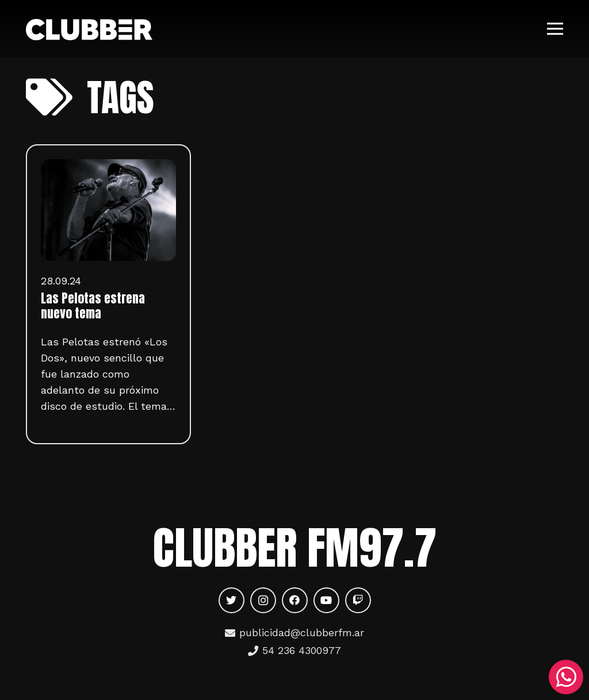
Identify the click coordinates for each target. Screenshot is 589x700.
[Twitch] (358, 600)
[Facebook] (295, 600)
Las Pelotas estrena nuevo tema (93, 306)
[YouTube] (326, 600)
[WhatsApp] (566, 677)
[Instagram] (263, 600)
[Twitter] (232, 600)
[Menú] (555, 29)
